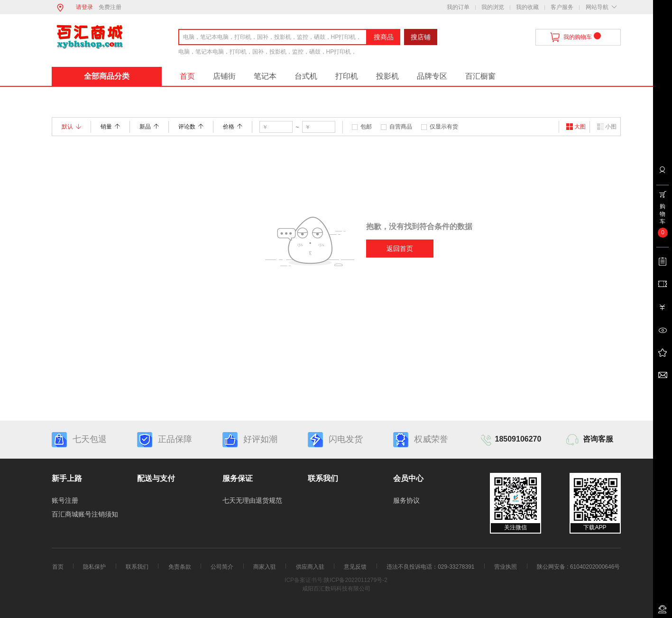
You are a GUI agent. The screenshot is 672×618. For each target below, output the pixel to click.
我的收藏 (527, 7)
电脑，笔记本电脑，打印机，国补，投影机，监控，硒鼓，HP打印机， (268, 52)
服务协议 (406, 500)
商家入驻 (265, 567)
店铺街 (224, 76)
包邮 (366, 127)
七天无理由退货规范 (252, 500)
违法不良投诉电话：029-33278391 (430, 567)
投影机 (387, 76)
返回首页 (400, 249)
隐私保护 (94, 567)
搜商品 (384, 37)
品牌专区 (432, 76)
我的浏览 (493, 7)
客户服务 (562, 7)
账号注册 (65, 500)
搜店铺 (421, 37)
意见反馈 (355, 567)
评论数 (191, 127)
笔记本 (265, 76)
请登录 (84, 7)
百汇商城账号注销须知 (85, 514)
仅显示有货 (444, 127)
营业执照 (506, 567)
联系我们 (137, 567)
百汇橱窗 (480, 76)
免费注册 (110, 7)
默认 (71, 127)
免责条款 (180, 567)
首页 (187, 76)
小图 (607, 127)
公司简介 (222, 567)
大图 (576, 127)
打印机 (347, 76)
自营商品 (401, 127)
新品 (149, 127)
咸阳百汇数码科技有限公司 (336, 589)
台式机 (306, 76)
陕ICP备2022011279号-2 (355, 580)
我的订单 (458, 7)
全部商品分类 (107, 76)
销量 (110, 127)
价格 (233, 127)
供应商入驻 (310, 567)
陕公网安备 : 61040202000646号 (578, 567)
